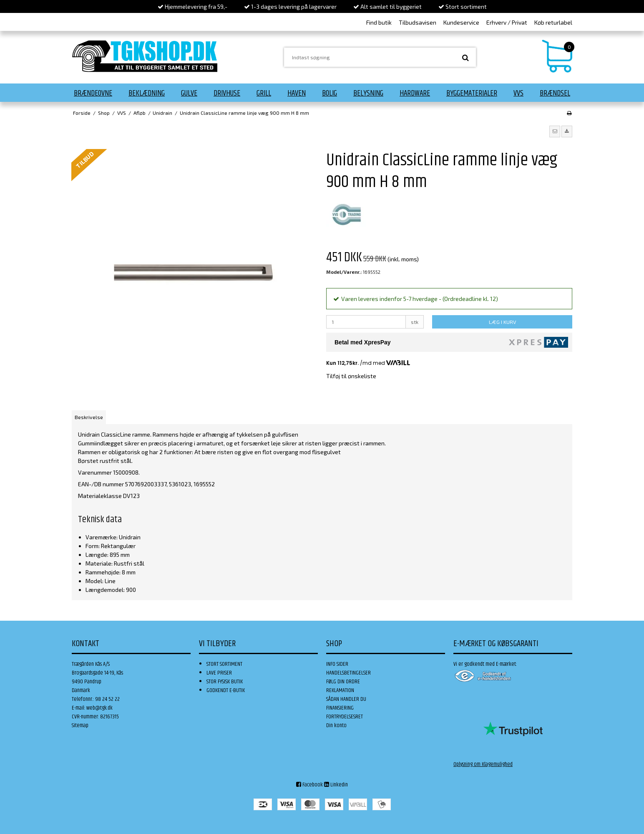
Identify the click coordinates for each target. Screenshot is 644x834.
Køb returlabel (553, 22)
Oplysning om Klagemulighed (483, 764)
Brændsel (555, 93)
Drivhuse (227, 93)
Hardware (415, 93)
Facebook (309, 785)
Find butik (379, 22)
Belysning (368, 93)
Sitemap (80, 725)
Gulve (189, 93)
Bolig (330, 93)
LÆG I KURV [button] (502, 322)
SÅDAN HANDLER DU (346, 699)
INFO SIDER (337, 664)
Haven (297, 93)
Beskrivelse (89, 417)
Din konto (336, 725)
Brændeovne (93, 93)
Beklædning (147, 93)
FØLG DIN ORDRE (343, 682)
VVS (518, 93)
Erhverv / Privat (507, 22)
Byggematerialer (472, 93)
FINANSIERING (340, 708)
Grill (264, 93)
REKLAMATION (340, 690)
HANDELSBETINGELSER (348, 673)
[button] (555, 131)
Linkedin (336, 785)
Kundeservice (461, 22)
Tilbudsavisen (418, 22)
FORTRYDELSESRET (345, 717)
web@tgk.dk (99, 708)
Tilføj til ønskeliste (351, 376)
